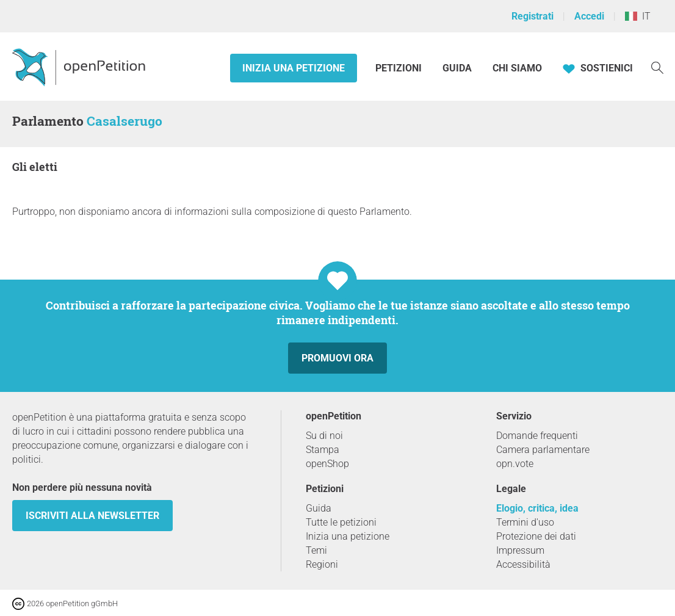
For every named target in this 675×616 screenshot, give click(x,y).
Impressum (520, 550)
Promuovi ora (337, 358)
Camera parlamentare (543, 450)
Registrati (532, 16)
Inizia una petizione (294, 68)
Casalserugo (125, 121)
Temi (316, 550)
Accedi (589, 16)
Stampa (323, 450)
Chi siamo (517, 68)
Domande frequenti (537, 436)
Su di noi (324, 436)
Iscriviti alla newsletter (92, 516)
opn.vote (515, 464)
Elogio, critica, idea (537, 508)
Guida (457, 68)
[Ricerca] (657, 67)
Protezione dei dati (536, 536)
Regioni (322, 564)
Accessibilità (523, 564)
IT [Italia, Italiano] (638, 16)
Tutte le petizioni (341, 522)
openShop (327, 464)
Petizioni (400, 68)
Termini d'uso (525, 522)
